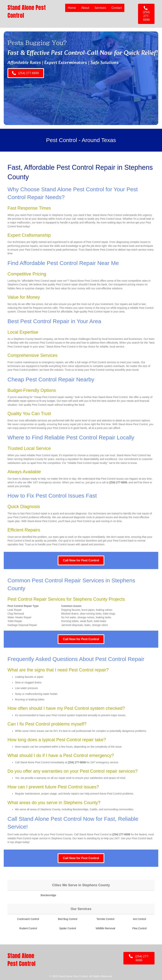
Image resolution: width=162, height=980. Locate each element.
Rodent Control (28, 928)
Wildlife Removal (105, 928)
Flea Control (140, 928)
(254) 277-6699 (118, 482)
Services (100, 8)
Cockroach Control (28, 919)
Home (72, 8)
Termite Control (105, 919)
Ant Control (140, 919)
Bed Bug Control (68, 919)
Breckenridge (48, 895)
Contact (117, 8)
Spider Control (68, 928)
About (85, 8)
